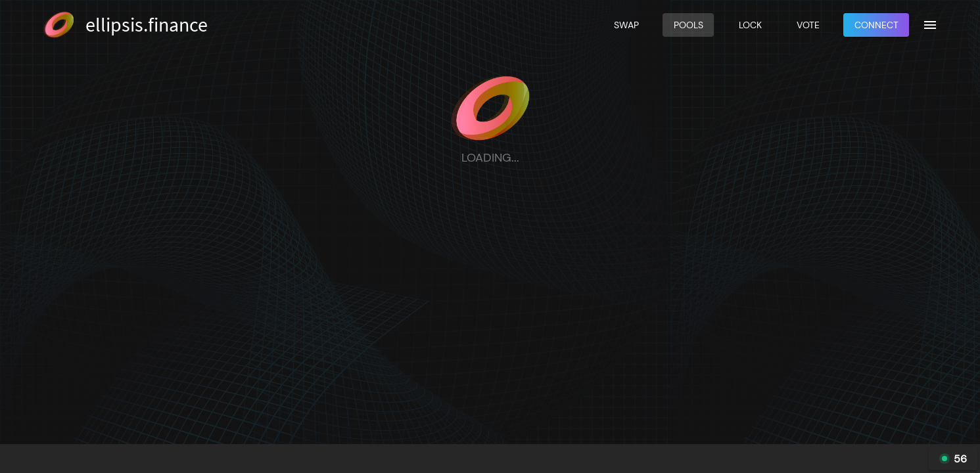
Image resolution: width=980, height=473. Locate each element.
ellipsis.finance (147, 24)
